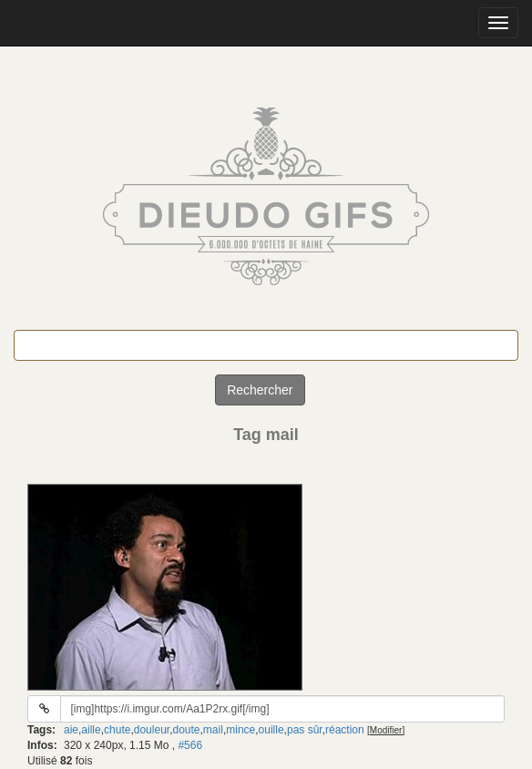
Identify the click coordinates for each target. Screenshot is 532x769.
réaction (345, 730)
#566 (190, 745)
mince (240, 730)
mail (213, 730)
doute (186, 730)
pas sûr (305, 730)
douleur (152, 730)
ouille (271, 730)
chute (117, 730)
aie (71, 730)
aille (91, 730)
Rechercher (260, 390)
